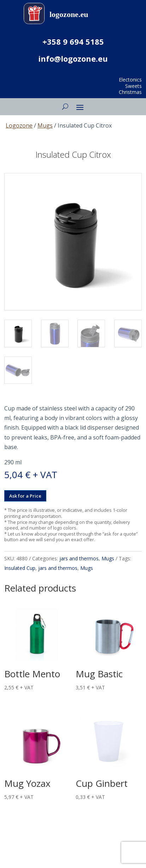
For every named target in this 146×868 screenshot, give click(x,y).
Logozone (19, 125)
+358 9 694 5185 (73, 41)
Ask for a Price (25, 496)
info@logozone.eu (73, 58)
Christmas (130, 92)
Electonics (130, 80)
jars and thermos (79, 558)
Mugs (45, 125)
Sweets (133, 86)
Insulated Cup (20, 568)
